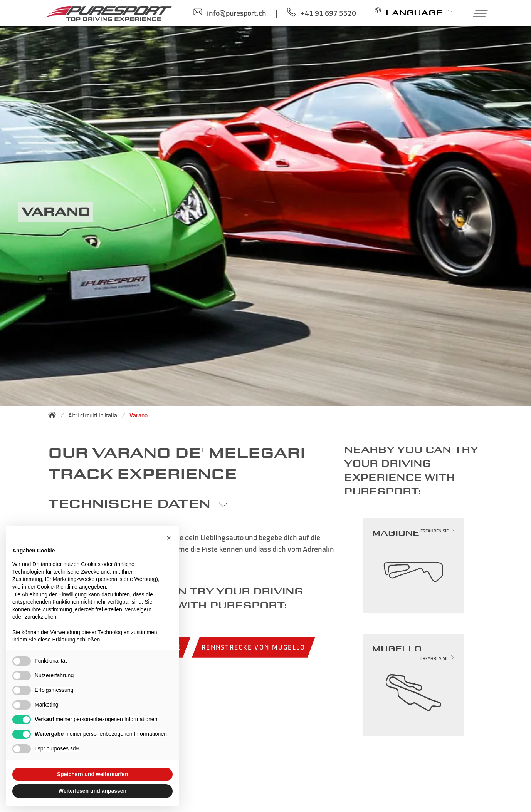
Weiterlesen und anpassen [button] (92, 791)
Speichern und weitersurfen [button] (92, 774)
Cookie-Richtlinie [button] (57, 587)
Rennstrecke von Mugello (254, 647)
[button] (478, 13)
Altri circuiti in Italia (93, 415)
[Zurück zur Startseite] (54, 415)
